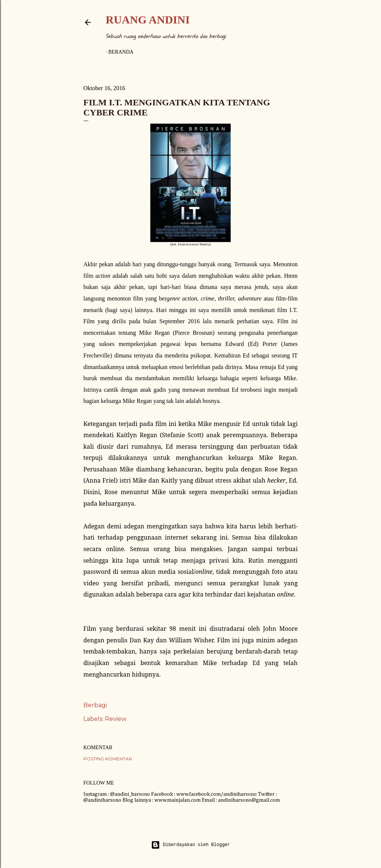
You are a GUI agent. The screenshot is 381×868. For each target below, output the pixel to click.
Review (116, 719)
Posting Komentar (108, 759)
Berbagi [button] (95, 705)
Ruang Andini (148, 20)
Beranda (121, 52)
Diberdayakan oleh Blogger (190, 845)
